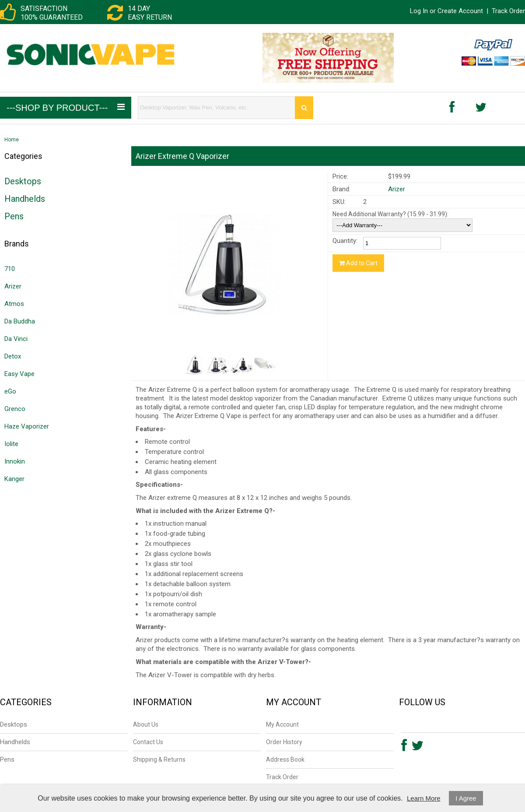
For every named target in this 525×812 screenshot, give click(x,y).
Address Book (285, 759)
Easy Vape (19, 374)
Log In (419, 11)
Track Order (508, 11)
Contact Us (148, 742)
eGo (10, 391)
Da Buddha (20, 321)
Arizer (13, 286)
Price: (340, 176)
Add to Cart (358, 263)
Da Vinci (16, 339)
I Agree (466, 798)
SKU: (339, 202)
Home (12, 140)
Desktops (23, 181)
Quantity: (345, 241)
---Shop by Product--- (66, 107)
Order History (284, 742)
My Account (282, 724)
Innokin (15, 461)
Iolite (11, 444)
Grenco (15, 409)
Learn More (424, 798)
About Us (146, 724)
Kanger (14, 479)
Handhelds (25, 199)
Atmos (14, 304)
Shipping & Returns (159, 759)
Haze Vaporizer (27, 426)
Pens (14, 216)
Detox (13, 356)
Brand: (341, 189)
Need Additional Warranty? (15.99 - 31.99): (390, 214)
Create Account (460, 11)
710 (10, 269)
